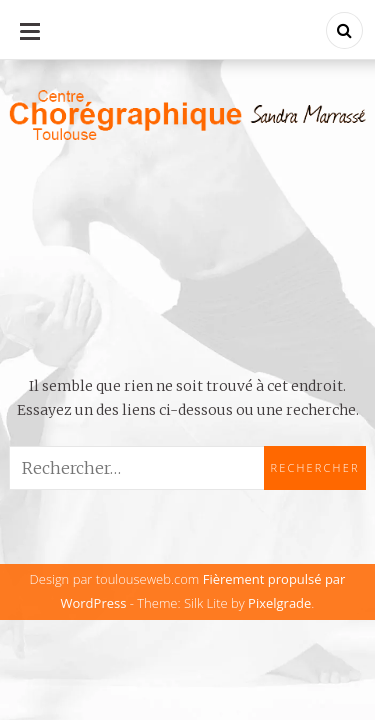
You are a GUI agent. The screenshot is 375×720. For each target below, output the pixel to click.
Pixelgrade (279, 603)
